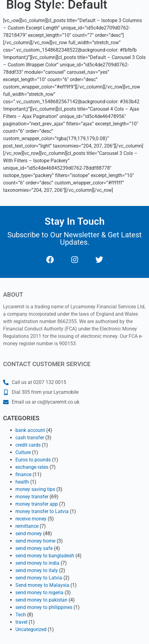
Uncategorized (31, 629)
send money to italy (37, 570)
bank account (30, 430)
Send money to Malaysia (42, 585)
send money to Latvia (39, 578)
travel (21, 622)
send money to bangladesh (45, 556)
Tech (21, 615)
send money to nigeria (39, 593)
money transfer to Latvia (42, 511)
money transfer (32, 497)
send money (29, 533)
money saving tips (35, 489)
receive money (31, 519)
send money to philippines (44, 607)
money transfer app (37, 504)
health (22, 482)
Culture (23, 452)
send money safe (34, 548)
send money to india (37, 563)
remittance (27, 526)
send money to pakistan (41, 600)
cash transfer (30, 438)
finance (23, 474)
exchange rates (32, 467)
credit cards (28, 445)
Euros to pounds (33, 460)
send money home (35, 541)
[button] (138, 12)
